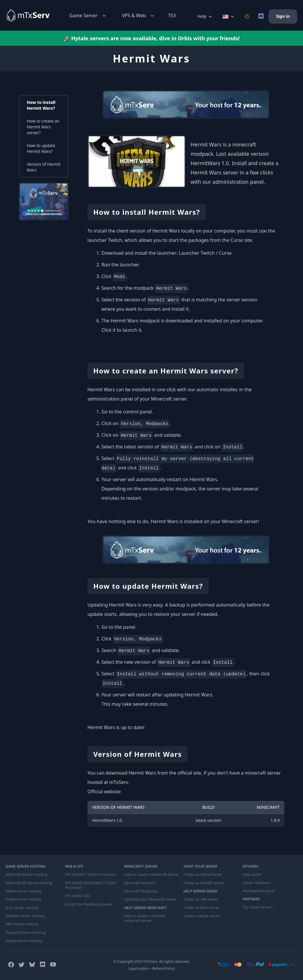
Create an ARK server (201, 899)
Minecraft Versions (140, 883)
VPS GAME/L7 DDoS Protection (90, 875)
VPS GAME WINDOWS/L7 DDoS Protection (90, 885)
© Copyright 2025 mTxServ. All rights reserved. (152, 961)
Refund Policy (163, 968)
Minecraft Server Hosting (26, 875)
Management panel (259, 891)
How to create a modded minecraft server (145, 918)
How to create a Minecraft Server (151, 875)
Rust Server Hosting (22, 907)
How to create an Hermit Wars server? (43, 127)
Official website (104, 792)
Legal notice (139, 968)
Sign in (283, 16)
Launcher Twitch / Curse (205, 253)
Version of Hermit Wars (44, 167)
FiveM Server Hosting (23, 899)
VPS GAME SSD (77, 896)
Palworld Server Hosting (26, 932)
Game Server (88, 16)
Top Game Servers (258, 907)
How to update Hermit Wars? (41, 148)
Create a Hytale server (202, 916)
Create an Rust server (201, 907)
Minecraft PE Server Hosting (29, 883)
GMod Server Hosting (23, 891)
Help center (252, 875)
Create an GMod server (202, 875)
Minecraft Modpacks (141, 891)
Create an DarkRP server (203, 883)
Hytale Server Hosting (24, 940)
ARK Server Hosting (22, 924)
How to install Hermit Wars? (41, 105)
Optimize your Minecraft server (150, 899)
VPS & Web (139, 16)
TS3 (172, 15)
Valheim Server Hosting (25, 916)
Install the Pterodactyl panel (88, 904)
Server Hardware (256, 883)
